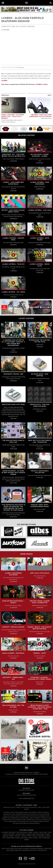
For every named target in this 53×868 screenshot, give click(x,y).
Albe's (3, 848)
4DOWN (26, 840)
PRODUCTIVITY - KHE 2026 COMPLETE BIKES (40, 405)
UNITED (35, 838)
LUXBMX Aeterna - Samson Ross (13, 239)
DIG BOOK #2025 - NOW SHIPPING (40, 375)
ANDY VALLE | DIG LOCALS (40, 573)
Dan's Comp (18, 848)
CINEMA (30, 832)
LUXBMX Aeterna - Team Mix (13, 264)
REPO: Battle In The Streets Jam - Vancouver (40, 441)
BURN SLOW (24, 832)
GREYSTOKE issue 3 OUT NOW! (13, 404)
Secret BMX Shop (16, 850)
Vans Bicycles (42, 850)
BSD (18, 832)
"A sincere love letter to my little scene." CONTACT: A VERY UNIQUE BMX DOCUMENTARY (13, 343)
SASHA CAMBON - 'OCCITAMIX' (13, 653)
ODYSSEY (18, 836)
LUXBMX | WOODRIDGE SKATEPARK (13, 574)
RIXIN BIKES (41, 836)
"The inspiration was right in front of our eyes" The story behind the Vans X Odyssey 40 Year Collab (13, 507)
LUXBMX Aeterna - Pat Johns (13, 292)
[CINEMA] (13, 751)
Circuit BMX (10, 848)
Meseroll (40, 848)
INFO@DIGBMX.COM (29, 798)
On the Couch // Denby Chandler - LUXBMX (40, 155)
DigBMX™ (37, 773)
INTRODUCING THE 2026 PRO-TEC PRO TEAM (40, 341)
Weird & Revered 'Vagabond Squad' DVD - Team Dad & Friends (13, 117)
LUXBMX (4, 81)
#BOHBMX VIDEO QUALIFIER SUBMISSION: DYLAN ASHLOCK (40, 116)
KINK (34, 834)
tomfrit (26, 864)
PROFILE (24, 836)
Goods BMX (32, 848)
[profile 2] (40, 751)
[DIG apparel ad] (26, 129)
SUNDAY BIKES (10, 838)
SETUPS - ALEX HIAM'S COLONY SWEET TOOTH (13, 211)
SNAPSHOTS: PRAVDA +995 (13, 374)
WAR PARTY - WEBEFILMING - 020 (13, 678)
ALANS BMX (5, 832)
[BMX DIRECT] (26, 9)
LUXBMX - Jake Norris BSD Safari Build (13, 183)
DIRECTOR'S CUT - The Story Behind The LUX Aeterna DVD (13, 155)
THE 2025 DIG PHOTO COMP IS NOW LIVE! (13, 441)
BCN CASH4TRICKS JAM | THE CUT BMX (13, 706)
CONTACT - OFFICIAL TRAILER (13, 627)
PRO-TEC (35, 836)
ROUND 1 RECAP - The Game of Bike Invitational (40, 628)
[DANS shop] (13, 543)
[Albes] (40, 531)
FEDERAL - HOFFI (40, 653)
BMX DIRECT (13, 832)
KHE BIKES (29, 834)
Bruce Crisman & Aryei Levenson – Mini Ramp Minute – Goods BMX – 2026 (40, 707)
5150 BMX (25, 848)
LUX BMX (47, 834)
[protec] (13, 729)
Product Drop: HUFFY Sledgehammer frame (40, 506)
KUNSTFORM (40, 834)
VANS (40, 838)
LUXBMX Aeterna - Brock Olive (40, 265)
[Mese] (40, 543)
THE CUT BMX (43, 832)
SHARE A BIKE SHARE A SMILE (24, 838)
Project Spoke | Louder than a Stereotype (40, 602)
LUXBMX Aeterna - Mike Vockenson (40, 183)
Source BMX (26, 850)
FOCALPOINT (11, 834)
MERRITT (12, 836)
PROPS (29, 836)
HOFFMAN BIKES (20, 834)
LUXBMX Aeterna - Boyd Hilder (40, 239)
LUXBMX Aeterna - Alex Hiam (40, 210)
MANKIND (5, 836)
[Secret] (13, 531)
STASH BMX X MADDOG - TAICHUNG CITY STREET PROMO (40, 678)
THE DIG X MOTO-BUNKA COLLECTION (40, 472)
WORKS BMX (46, 838)
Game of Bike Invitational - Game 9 (13, 602)
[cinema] (26, 307)
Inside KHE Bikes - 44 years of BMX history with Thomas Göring (13, 473)
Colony (45, 84)
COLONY (36, 832)
